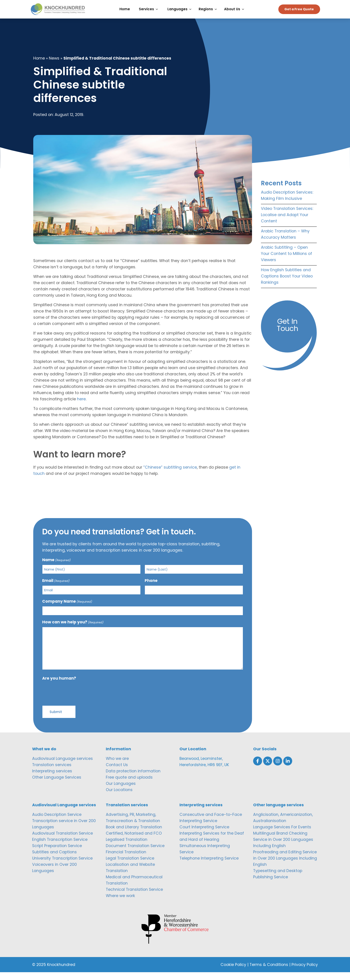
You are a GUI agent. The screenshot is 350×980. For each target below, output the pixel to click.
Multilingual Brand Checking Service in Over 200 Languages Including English (283, 848)
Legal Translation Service (130, 866)
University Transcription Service (62, 866)
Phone (151, 589)
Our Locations (119, 798)
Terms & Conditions (269, 972)
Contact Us (117, 773)
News (54, 66)
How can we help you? (73, 630)
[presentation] (76, 700)
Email (56, 589)
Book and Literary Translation (134, 835)
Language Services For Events (282, 835)
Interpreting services (52, 779)
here (81, 407)
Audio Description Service (57, 823)
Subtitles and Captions (54, 860)
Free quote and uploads (129, 785)
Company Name (67, 609)
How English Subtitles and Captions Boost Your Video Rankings (287, 284)
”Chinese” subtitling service (170, 475)
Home (39, 66)
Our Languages (121, 792)
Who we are (117, 767)
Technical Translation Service (134, 897)
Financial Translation (126, 860)
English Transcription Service (60, 848)
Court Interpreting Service (204, 835)
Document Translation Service (135, 854)
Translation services (52, 773)
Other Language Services (57, 785)
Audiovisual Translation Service (62, 841)
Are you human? (59, 686)
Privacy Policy (305, 972)
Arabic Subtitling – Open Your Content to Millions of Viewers (286, 262)
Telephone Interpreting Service (209, 866)
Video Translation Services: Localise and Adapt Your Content (287, 223)
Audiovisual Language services (62, 767)
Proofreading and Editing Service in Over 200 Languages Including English (285, 866)
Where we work (120, 904)
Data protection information (133, 779)
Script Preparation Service (57, 854)
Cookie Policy (233, 972)
